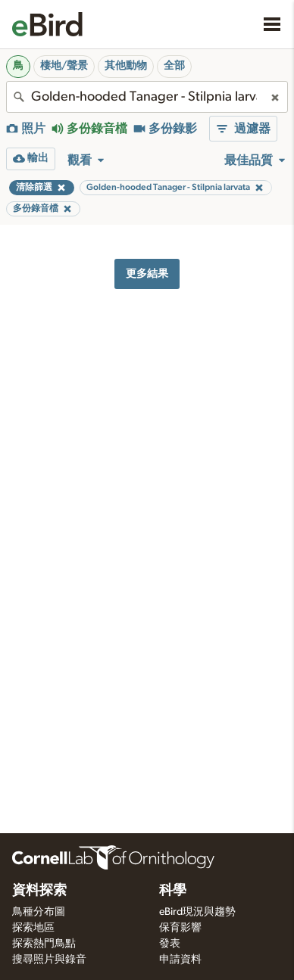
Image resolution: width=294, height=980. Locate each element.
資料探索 (39, 891)
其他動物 (126, 66)
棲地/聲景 (64, 66)
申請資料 (180, 960)
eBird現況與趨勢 (197, 912)
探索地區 (33, 928)
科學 (173, 891)
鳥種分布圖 (39, 912)
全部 (174, 66)
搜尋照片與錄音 (49, 960)
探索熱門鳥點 (44, 944)
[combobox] (147, 97)
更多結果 (147, 274)
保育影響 (180, 928)
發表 (170, 944)
